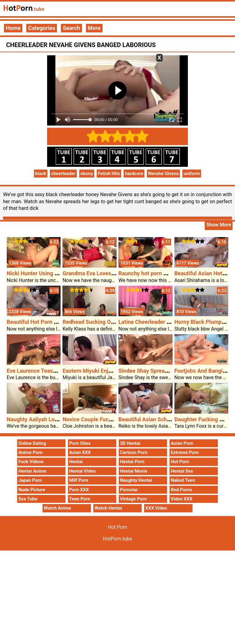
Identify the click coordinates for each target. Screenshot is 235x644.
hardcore (134, 174)
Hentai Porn (132, 462)
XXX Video (156, 508)
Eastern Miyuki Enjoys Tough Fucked (108, 371)
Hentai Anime (32, 471)
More (94, 28)
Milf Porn (79, 480)
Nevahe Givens (163, 174)
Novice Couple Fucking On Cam (101, 419)
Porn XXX (79, 490)
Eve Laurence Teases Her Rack (45, 371)
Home (13, 28)
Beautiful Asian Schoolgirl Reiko (158, 419)
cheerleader (63, 174)
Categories (42, 28)
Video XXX (182, 499)
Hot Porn (180, 462)
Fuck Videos (31, 462)
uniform (192, 174)
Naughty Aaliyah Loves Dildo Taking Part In (60, 419)
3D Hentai (130, 443)
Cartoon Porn (134, 452)
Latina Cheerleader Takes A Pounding (165, 322)
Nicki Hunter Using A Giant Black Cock (54, 273)
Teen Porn (80, 499)
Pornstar (129, 490)
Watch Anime (57, 508)
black (41, 174)
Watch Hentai (108, 508)
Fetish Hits (109, 174)
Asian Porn (182, 443)
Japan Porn (30, 480)
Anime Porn (30, 452)
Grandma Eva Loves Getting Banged (106, 273)
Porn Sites (80, 443)
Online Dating (32, 443)
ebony (87, 174)
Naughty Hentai (136, 480)
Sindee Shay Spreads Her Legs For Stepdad (172, 371)
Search (71, 28)
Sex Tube (28, 499)
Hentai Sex (182, 471)
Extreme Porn (185, 452)
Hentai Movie (134, 471)
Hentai (76, 462)
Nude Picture (32, 490)
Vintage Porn (133, 499)
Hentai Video (82, 471)
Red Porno (181, 490)
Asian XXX (80, 452)
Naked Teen (183, 480)
